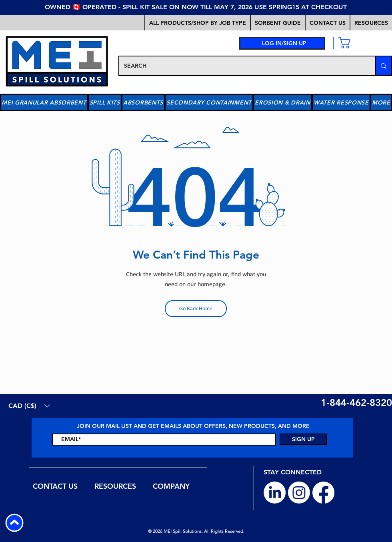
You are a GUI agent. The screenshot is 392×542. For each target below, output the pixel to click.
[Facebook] (323, 493)
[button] (277, 23)
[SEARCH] (241, 66)
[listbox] (29, 406)
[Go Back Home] (196, 309)
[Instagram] (299, 493)
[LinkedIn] (275, 493)
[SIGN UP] (303, 439)
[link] (357, 43)
